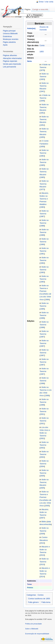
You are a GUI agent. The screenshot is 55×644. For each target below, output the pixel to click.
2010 (42, 543)
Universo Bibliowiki (10, 34)
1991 (42, 254)
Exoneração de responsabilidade (37, 634)
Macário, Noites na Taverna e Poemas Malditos (44, 199)
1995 (42, 309)
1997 (42, 337)
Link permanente (9, 67)
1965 (42, 165)
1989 (42, 235)
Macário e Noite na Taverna (45, 549)
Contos (41, 595)
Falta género (33, 602)
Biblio (44, 522)
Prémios (30, 588)
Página (27, 9)
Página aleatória (9, 42)
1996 (42, 318)
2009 (42, 534)
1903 (42, 79)
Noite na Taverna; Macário (44, 86)
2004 (42, 466)
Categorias (31, 595)
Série (29, 61)
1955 (42, 137)
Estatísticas (7, 36)
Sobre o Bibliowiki (32, 629)
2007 (42, 518)
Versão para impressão (12, 64)
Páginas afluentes (10, 55)
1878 (42, 70)
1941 (42, 91)
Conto (42, 45)
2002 (42, 438)
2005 (42, 476)
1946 (42, 101)
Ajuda (5, 45)
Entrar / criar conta (46, 2)
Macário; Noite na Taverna (44, 512)
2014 (42, 577)
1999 (47, 396)
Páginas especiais (10, 61)
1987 (42, 216)
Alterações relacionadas (12, 58)
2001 (42, 414)
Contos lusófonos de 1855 (39, 599)
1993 (42, 272)
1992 (42, 263)
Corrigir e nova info (40, 9)
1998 (42, 383)
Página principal (9, 31)
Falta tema (46, 602)
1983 (42, 207)
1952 (42, 113)
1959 (42, 147)
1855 (42, 52)
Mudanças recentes (11, 39)
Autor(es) (31, 28)
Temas (29, 584)
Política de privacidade (34, 624)
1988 (42, 226)
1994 (47, 300)
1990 (42, 244)
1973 (42, 189)
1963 (42, 156)
